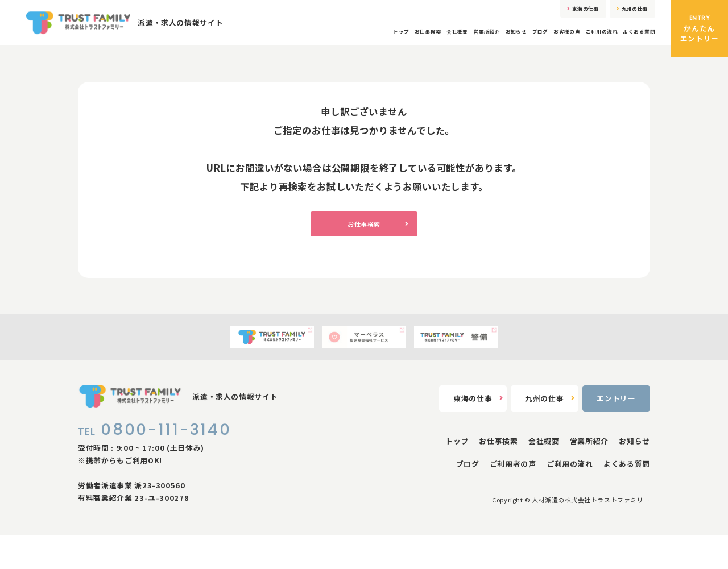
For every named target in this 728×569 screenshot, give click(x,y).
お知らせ (454, 41)
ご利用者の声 (513, 498)
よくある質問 (632, 41)
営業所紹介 (411, 41)
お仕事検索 (325, 41)
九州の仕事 (621, 13)
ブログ (488, 41)
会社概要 (368, 41)
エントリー (616, 432)
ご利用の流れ (578, 41)
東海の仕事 (549, 13)
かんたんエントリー (699, 29)
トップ (286, 41)
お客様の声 (527, 41)
